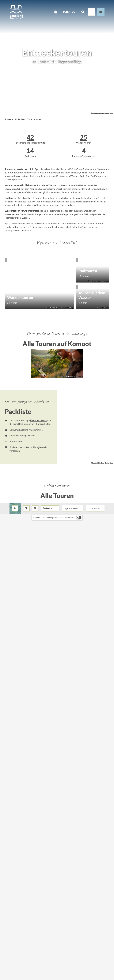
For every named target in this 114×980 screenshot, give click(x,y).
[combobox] (35, 508)
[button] (26, 508)
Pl (64, 12)
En (69, 12)
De (73, 12)
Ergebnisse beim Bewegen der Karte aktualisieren (54, 518)
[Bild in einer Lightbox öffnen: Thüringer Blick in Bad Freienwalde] (57, 363)
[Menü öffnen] (91, 12)
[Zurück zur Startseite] (16, 12)
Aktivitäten (20, 119)
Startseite (9, 119)
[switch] (79, 518)
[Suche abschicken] (35, 508)
